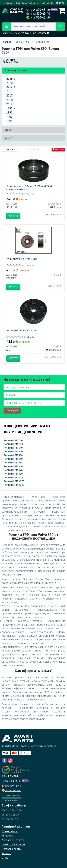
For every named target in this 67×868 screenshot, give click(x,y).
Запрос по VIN (11, 800)
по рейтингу (10, 149)
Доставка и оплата (27, 3)
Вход (60, 3)
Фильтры (58, 149)
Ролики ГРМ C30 (13, 440)
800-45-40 (38, 10)
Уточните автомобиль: (11, 61)
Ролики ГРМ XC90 (14, 485)
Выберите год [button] (16, 70)
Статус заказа (10, 831)
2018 (9, 100)
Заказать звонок (12, 795)
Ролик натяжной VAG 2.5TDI (22, 259)
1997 (9, 117)
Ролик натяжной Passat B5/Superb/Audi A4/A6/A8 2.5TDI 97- (29, 188)
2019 (9, 104)
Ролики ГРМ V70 (13, 470)
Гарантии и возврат (13, 845)
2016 (9, 91)
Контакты (47, 3)
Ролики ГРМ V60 (13, 466)
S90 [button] (8, 138)
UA (9, 3)
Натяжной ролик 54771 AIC (22, 330)
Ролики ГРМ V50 (13, 463)
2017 (9, 96)
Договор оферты (12, 849)
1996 (9, 112)
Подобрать (12, 410)
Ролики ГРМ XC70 (14, 481)
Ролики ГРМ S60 (13, 451)
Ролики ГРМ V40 (13, 459)
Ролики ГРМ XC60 (14, 477)
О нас (5, 858)
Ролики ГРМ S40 (13, 448)
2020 (9, 83)
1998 (9, 121)
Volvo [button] (9, 130)
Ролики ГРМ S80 (13, 455)
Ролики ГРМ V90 (13, 474)
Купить (13, 216)
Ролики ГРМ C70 (13, 444)
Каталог (6, 853)
